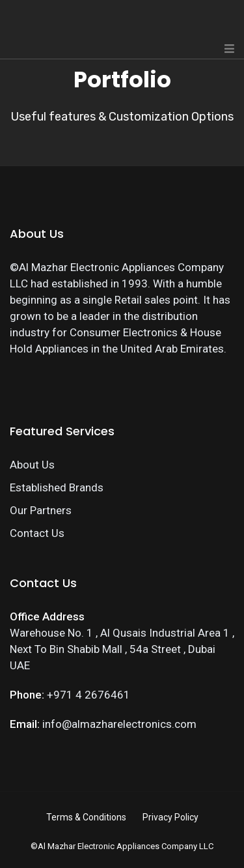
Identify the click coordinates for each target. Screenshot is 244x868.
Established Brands (57, 487)
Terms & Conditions (86, 817)
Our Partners (41, 510)
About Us (32, 465)
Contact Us (37, 533)
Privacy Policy (170, 817)
